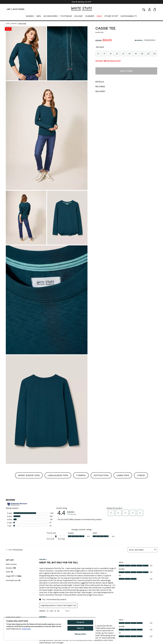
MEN (39, 17)
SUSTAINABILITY (129, 17)
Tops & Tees (22, 24)
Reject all (80, 628)
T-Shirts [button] (81, 475)
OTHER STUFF (111, 17)
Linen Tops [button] (123, 475)
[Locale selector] (9, 9)
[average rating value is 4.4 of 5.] (139, 40)
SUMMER (90, 17)
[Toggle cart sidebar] (155, 9)
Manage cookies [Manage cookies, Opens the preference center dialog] (80, 634)
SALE (99, 17)
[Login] (149, 9)
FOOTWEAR (66, 17)
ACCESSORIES (51, 17)
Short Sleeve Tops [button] (29, 475)
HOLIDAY (79, 17)
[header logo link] (82, 9)
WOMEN (30, 17)
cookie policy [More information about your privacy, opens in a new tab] (26, 629)
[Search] (144, 9)
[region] (50, 629)
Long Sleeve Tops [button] (58, 475)
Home (8, 24)
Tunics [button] (141, 475)
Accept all (80, 622)
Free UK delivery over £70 (82, 2)
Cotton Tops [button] (101, 475)
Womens (14, 24)
